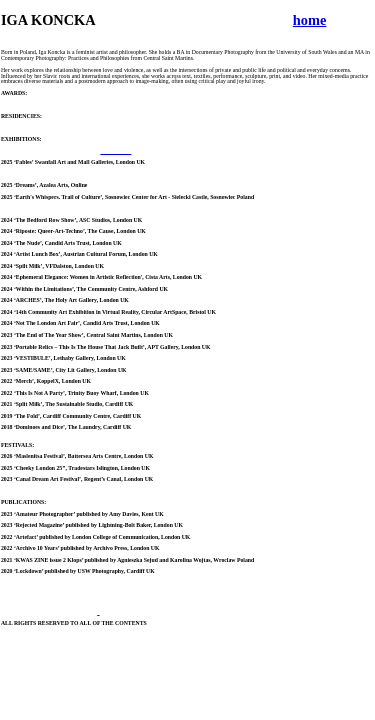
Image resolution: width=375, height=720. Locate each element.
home (310, 20)
